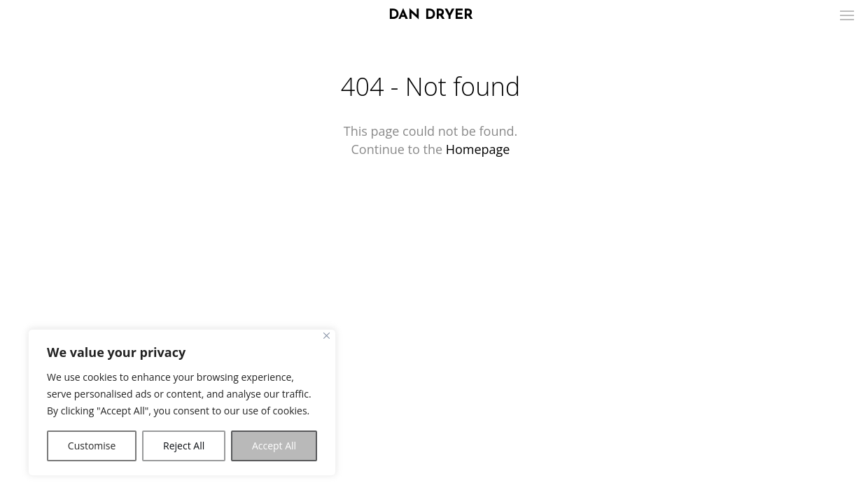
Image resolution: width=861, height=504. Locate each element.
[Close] (327, 336)
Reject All (184, 446)
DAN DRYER (431, 15)
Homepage (478, 149)
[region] (182, 402)
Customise (92, 446)
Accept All (274, 446)
